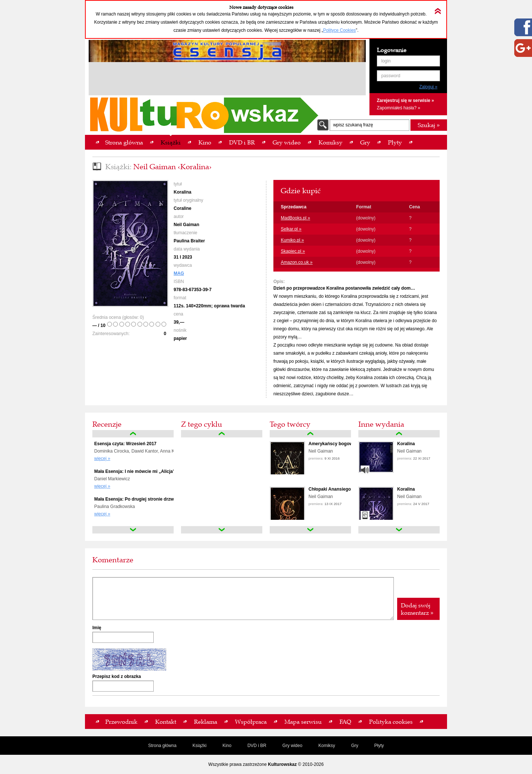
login (386, 61)
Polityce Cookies (339, 30)
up (133, 434)
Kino (227, 746)
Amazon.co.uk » (297, 262)
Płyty (379, 746)
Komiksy (327, 746)
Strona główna (162, 746)
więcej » (102, 458)
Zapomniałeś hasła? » (398, 108)
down (133, 530)
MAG (179, 273)
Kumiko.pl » (292, 240)
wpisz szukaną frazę (353, 125)
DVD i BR (257, 746)
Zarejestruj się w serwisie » (405, 100)
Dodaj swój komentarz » (417, 609)
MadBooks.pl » (295, 218)
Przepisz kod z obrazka (117, 676)
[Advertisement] (227, 80)
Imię (97, 628)
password (391, 76)
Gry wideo (292, 746)
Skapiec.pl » (293, 251)
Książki (199, 746)
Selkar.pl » (291, 229)
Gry (354, 746)
